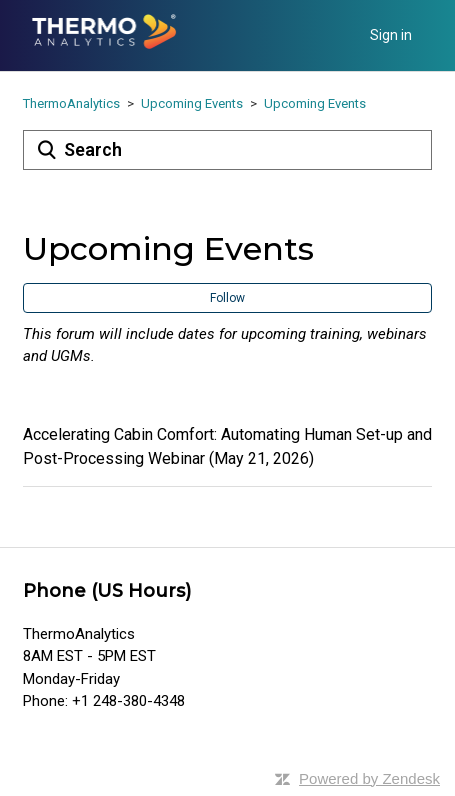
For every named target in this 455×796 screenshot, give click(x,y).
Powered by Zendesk (369, 778)
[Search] (228, 150)
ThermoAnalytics (71, 103)
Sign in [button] (391, 35)
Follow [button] (227, 298)
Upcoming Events (192, 103)
